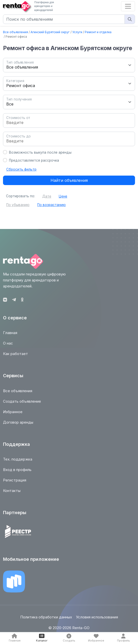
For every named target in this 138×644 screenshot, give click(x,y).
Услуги (77, 32)
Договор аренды (18, 424)
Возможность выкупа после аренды (40, 152)
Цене (63, 196)
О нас (8, 345)
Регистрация (15, 483)
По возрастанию (51, 205)
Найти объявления (69, 180)
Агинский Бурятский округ (50, 32)
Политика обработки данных (46, 619)
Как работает (15, 356)
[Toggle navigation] (128, 6)
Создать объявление (22, 403)
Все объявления (15, 32)
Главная (10, 335)
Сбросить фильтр (21, 169)
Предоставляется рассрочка (34, 160)
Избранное (13, 414)
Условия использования (97, 619)
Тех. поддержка (18, 462)
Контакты (12, 493)
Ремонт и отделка (98, 32)
